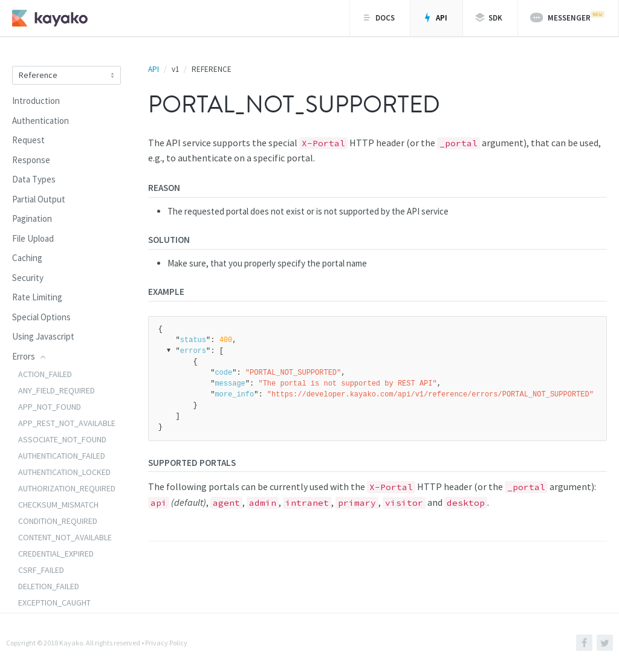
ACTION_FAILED (45, 374)
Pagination (32, 218)
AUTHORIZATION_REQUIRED (67, 488)
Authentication (41, 121)
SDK (489, 18)
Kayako (71, 643)
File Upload (33, 238)
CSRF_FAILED (41, 570)
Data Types (34, 179)
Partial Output (39, 199)
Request (28, 140)
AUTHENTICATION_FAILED (62, 456)
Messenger (567, 17)
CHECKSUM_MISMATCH (58, 505)
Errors (30, 356)
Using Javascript (43, 336)
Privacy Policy (166, 643)
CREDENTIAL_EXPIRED (56, 554)
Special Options (41, 317)
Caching (27, 258)
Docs (378, 18)
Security (28, 278)
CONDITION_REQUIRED (58, 521)
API (435, 18)
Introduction (36, 101)
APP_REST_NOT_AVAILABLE (67, 423)
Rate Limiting (37, 297)
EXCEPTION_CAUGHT (54, 603)
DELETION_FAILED (49, 586)
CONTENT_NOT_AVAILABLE (65, 537)
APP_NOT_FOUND (50, 407)
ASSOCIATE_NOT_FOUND (62, 439)
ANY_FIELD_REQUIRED (57, 390)
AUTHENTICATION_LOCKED (64, 472)
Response (31, 160)
